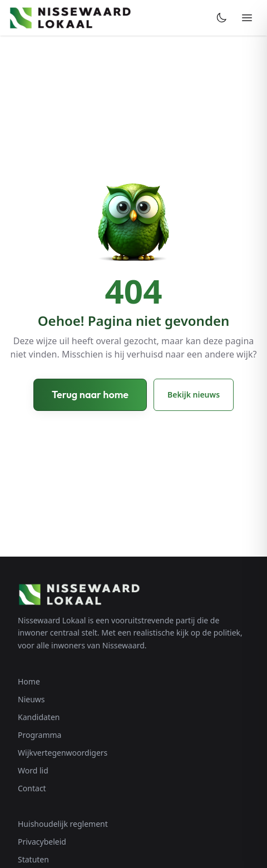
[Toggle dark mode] (221, 18)
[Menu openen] (247, 18)
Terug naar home (90, 395)
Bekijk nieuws (194, 395)
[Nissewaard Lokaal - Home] (70, 18)
